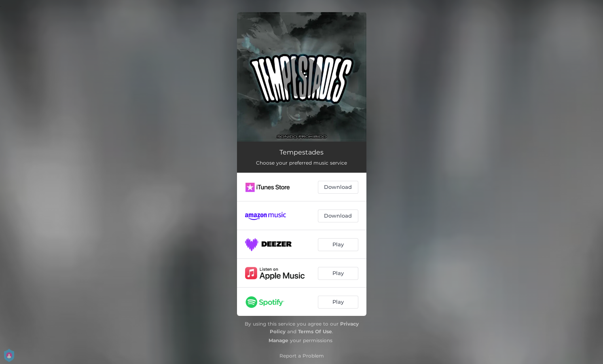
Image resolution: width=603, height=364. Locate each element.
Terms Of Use (315, 331)
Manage (278, 340)
